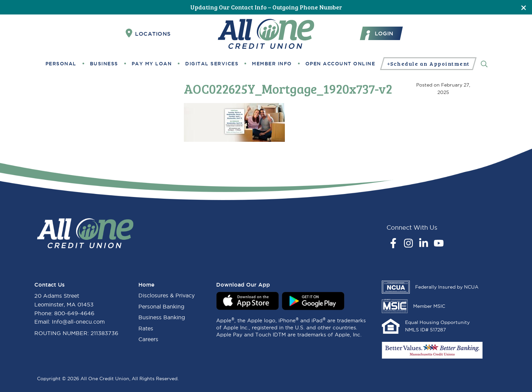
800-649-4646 (74, 313)
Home (146, 285)
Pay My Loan (152, 64)
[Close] (524, 7)
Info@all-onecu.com (78, 322)
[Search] (484, 63)
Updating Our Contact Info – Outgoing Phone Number (266, 7)
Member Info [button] (272, 64)
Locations (148, 33)
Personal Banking (161, 306)
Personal (61, 64)
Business (104, 64)
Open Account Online (340, 64)
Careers (148, 339)
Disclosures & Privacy (167, 295)
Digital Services (212, 64)
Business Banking (162, 317)
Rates (146, 328)
